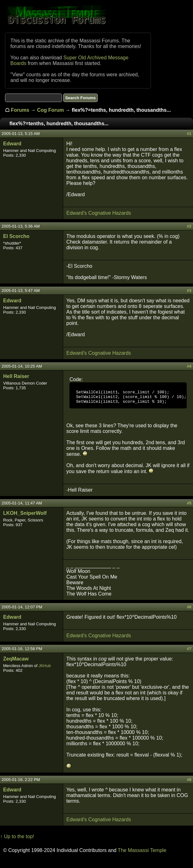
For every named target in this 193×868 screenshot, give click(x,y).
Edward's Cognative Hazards (99, 213)
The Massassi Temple (142, 853)
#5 (189, 506)
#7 (189, 652)
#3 (189, 291)
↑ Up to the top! (17, 839)
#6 (189, 610)
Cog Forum (50, 110)
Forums (20, 110)
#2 (189, 226)
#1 (189, 134)
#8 (189, 782)
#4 (189, 366)
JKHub (45, 669)
